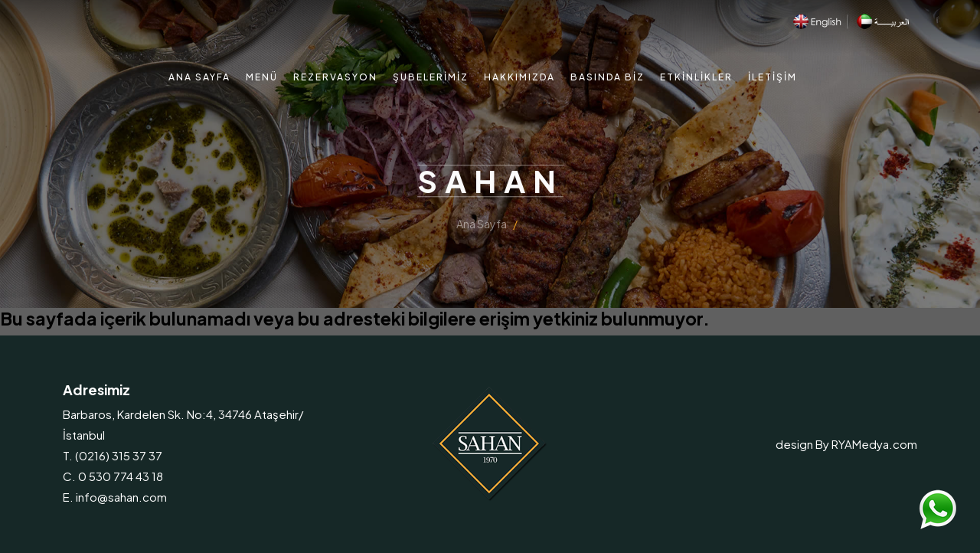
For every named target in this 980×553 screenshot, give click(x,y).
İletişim (773, 77)
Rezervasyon (335, 77)
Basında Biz (608, 77)
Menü (262, 77)
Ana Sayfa (199, 77)
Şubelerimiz (431, 77)
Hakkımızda (519, 77)
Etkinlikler (696, 77)
